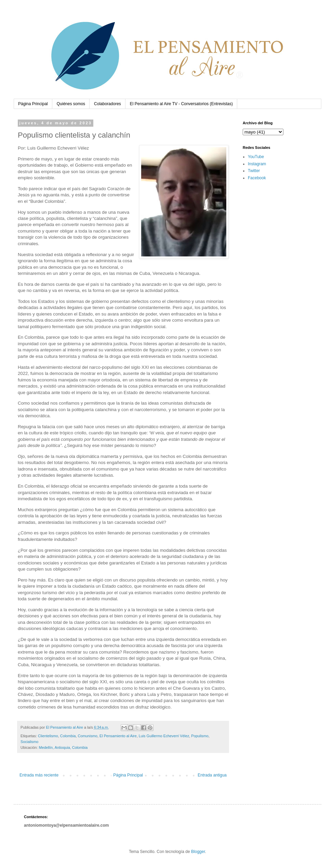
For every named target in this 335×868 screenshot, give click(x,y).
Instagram (257, 164)
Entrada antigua (212, 775)
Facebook (257, 178)
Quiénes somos (71, 104)
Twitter (254, 171)
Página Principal (33, 104)
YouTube (256, 157)
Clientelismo (48, 736)
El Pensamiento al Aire (118, 736)
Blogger (198, 852)
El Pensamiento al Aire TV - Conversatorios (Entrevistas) (181, 104)
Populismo (200, 736)
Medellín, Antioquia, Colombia (63, 747)
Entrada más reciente (39, 775)
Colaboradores (108, 104)
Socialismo (29, 742)
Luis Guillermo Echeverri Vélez (164, 736)
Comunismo (88, 736)
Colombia (68, 736)
